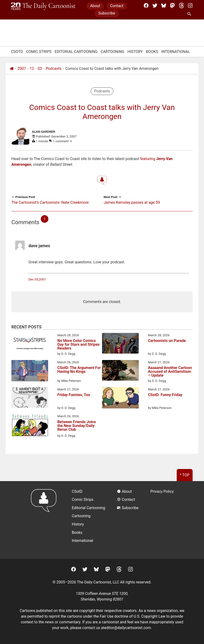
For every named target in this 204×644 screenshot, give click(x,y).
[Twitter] (155, 5)
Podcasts (53, 69)
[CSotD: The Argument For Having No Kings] (30, 372)
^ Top (185, 475)
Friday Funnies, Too (74, 395)
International (176, 52)
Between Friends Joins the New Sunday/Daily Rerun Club (77, 426)
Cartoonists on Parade (167, 341)
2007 (22, 69)
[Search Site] (190, 14)
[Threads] (181, 5)
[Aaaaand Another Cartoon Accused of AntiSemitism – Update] (120, 371)
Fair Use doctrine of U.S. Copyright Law (133, 616)
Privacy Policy (162, 491)
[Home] (12, 69)
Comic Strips (39, 52)
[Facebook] (146, 5)
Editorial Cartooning (76, 52)
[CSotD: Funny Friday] (120, 399)
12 (32, 69)
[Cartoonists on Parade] (120, 344)
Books (152, 52)
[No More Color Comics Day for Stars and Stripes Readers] (30, 344)
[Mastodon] (172, 5)
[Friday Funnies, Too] (30, 398)
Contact (117, 6)
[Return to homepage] (45, 520)
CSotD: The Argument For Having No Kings (79, 370)
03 (40, 69)
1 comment (63, 141)
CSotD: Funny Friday (165, 395)
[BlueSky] (164, 5)
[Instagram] (190, 5)
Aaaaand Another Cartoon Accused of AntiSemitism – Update (170, 372)
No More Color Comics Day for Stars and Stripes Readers (79, 345)
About (95, 6)
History (135, 52)
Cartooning (112, 52)
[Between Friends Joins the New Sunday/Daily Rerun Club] (30, 426)
